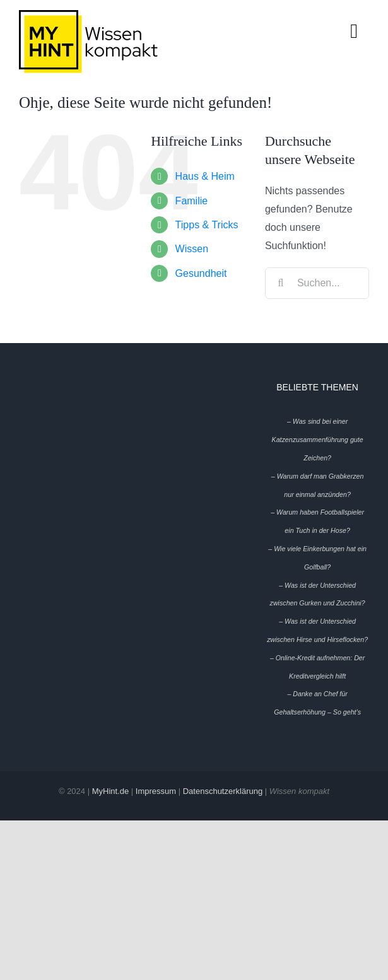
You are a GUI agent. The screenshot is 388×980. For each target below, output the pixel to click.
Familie (192, 201)
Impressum (156, 791)
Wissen (192, 249)
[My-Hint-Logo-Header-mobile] (88, 15)
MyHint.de (111, 791)
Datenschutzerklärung (223, 791)
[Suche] (281, 283)
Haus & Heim (205, 176)
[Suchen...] (317, 283)
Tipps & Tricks (207, 225)
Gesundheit (201, 273)
